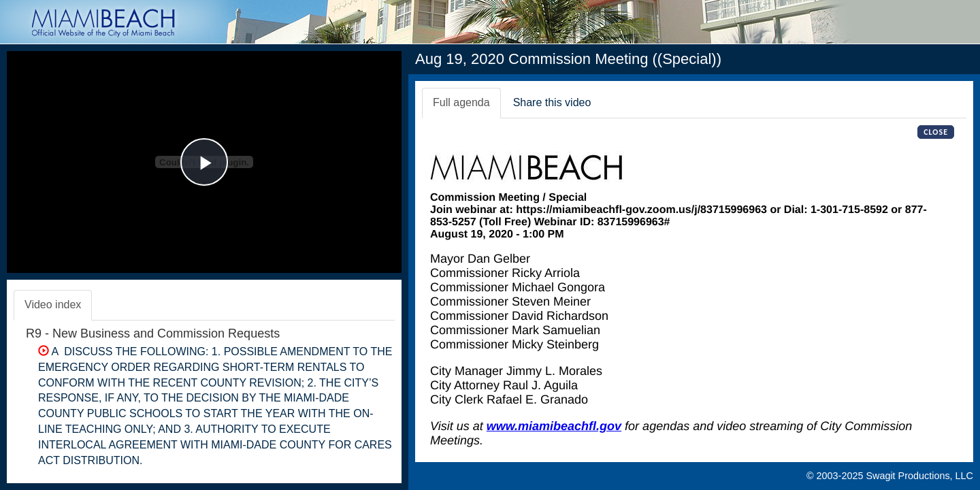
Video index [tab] (53, 305)
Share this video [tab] (552, 102)
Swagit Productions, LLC (919, 476)
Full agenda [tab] (461, 102)
